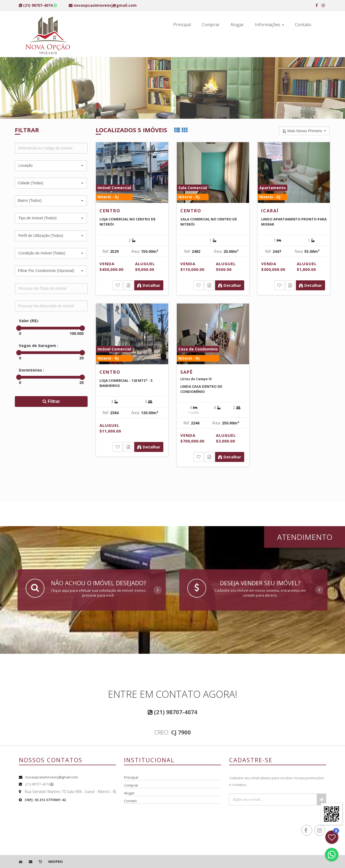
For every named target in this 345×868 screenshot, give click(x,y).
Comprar (211, 25)
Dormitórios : (32, 370)
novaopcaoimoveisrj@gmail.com (51, 777)
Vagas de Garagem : (39, 346)
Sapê (187, 372)
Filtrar (51, 401)
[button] (51, 166)
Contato (303, 25)
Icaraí (270, 211)
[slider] (19, 328)
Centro (110, 211)
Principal (182, 25)
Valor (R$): (29, 321)
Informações (269, 25)
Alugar (237, 25)
